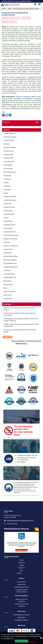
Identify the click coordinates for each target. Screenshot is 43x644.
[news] (7, 337)
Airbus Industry (8, 165)
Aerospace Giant (8, 151)
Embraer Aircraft (8, 249)
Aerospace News (9, 154)
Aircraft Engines (8, 169)
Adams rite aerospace (10, 137)
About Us (21, 563)
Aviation (6, 193)
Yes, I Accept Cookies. (21, 641)
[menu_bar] (40, 4)
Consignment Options (22, 620)
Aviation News (8, 204)
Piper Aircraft (7, 295)
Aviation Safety (8, 211)
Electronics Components (11, 246)
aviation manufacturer (10, 22)
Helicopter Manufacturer (11, 267)
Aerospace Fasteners (10, 147)
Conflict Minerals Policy (21, 587)
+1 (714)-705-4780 (11, 524)
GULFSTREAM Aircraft (10, 263)
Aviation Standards (9, 214)
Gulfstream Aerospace (10, 260)
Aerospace (7, 144)
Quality (21, 565)
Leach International (9, 274)
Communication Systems (11, 235)
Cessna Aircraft (8, 228)
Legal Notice (21, 617)
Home (21, 560)
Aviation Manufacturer (10, 200)
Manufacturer (8, 281)
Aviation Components (10, 197)
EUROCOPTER (8, 253)
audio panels (7, 190)
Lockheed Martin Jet (10, 277)
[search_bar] (35, 4)
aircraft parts (7, 176)
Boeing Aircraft (8, 221)
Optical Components (10, 292)
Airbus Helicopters (9, 161)
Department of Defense (10, 239)
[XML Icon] (25, 573)
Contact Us (21, 568)
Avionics (6, 218)
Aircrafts (6, 183)
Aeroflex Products (9, 140)
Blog (10, 9)
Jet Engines (7, 270)
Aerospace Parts (8, 158)
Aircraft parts (7, 179)
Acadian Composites (10, 133)
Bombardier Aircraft (9, 225)
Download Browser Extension (22, 529)
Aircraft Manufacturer (10, 172)
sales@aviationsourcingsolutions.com (20, 521)
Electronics (7, 242)
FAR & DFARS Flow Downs (22, 615)
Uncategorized (8, 299)
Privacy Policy (21, 582)
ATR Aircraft (7, 186)
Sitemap (19, 573)
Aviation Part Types (9, 207)
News (5, 288)
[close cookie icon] (41, 638)
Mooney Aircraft (8, 285)
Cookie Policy (21, 584)
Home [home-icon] (4, 9)
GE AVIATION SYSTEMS (11, 256)
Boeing (22, 33)
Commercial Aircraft (9, 232)
